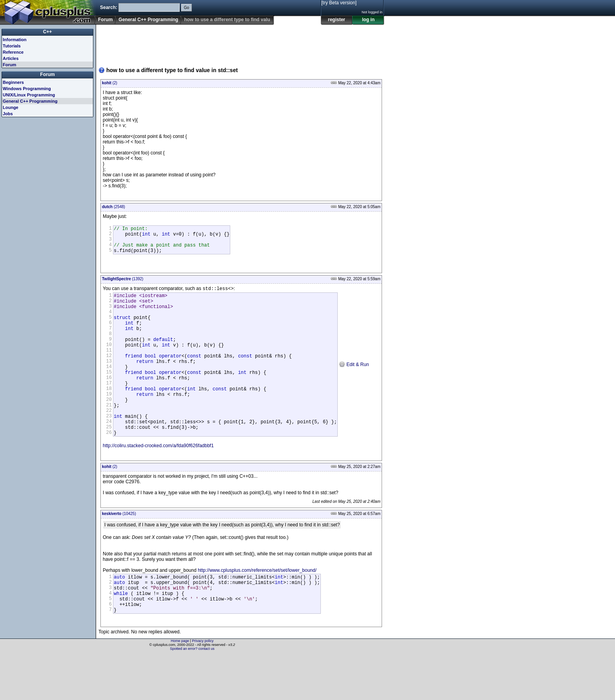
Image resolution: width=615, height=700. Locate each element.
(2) (110, 83)
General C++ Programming (148, 20)
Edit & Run (354, 386)
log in (368, 20)
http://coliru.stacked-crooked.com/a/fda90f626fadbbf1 (158, 483)
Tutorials (12, 46)
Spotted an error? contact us (192, 694)
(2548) (114, 207)
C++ (48, 32)
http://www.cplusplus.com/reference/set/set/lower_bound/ (257, 608)
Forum (105, 20)
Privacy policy (203, 686)
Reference (13, 52)
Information (15, 40)
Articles (11, 58)
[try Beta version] (339, 3)
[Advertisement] (241, 43)
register (337, 20)
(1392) (123, 285)
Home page (180, 686)
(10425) (119, 551)
